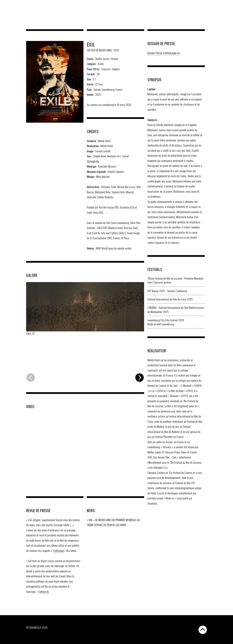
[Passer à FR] (226, 6)
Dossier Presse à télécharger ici (164, 53)
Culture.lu (44, 591)
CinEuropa (59, 550)
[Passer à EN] (223, 6)
